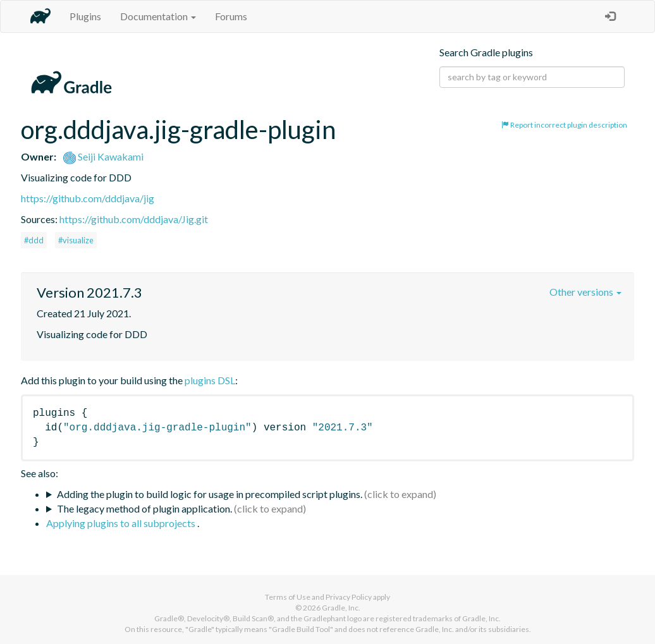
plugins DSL (210, 380)
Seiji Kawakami (103, 156)
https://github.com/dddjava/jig (88, 198)
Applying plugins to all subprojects (122, 523)
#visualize (76, 240)
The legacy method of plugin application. (144, 508)
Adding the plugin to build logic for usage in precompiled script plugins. (210, 494)
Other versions (585, 292)
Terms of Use (288, 597)
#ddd (34, 240)
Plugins (85, 16)
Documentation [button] (158, 16)
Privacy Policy (349, 597)
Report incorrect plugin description (564, 125)
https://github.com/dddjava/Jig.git (134, 219)
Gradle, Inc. (341, 608)
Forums (231, 16)
